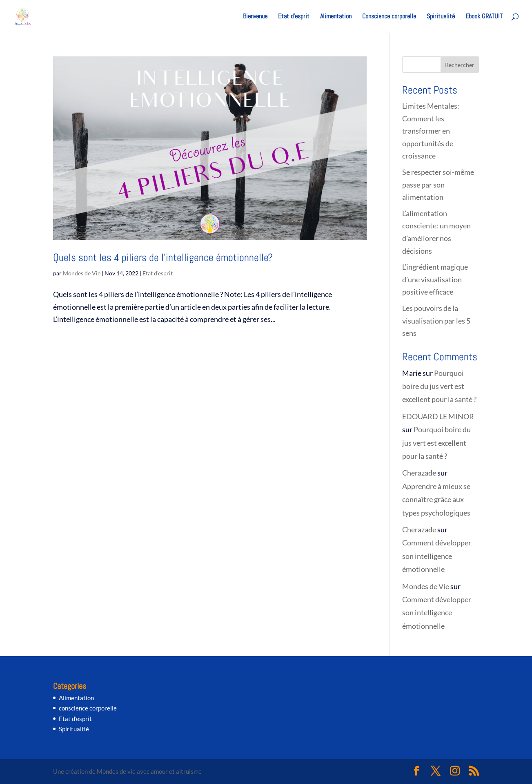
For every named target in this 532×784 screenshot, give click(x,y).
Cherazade (419, 473)
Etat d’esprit (294, 17)
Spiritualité (441, 17)
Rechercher (460, 65)
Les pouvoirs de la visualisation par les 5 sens (436, 321)
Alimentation (336, 17)
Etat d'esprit (158, 273)
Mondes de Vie (82, 273)
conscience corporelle (88, 708)
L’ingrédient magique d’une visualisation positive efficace (435, 279)
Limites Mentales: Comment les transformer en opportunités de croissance (431, 131)
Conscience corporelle (389, 17)
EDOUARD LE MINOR (438, 416)
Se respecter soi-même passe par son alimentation (438, 184)
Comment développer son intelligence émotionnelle (437, 556)
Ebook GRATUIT (484, 17)
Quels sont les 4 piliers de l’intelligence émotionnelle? (163, 258)
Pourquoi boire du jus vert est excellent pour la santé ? (440, 386)
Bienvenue (255, 17)
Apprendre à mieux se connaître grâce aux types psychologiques (436, 499)
